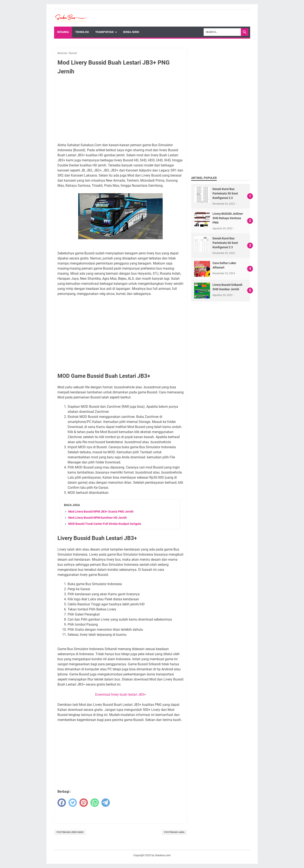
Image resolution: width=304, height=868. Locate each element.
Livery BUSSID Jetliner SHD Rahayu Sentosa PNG (228, 218)
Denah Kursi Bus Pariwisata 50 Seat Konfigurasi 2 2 (225, 193)
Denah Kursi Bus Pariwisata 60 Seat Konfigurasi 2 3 (225, 243)
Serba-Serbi (131, 32)
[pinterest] (84, 803)
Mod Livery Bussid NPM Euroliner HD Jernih (97, 518)
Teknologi (82, 32)
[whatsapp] (95, 803)
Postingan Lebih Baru (70, 832)
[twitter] (73, 803)
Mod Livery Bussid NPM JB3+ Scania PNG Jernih (101, 512)
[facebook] (62, 803)
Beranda (63, 32)
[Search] (222, 32)
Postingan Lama (174, 832)
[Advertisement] (121, 110)
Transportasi (104, 32)
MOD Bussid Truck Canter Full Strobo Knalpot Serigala (105, 524)
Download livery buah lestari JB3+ (121, 695)
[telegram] (106, 803)
